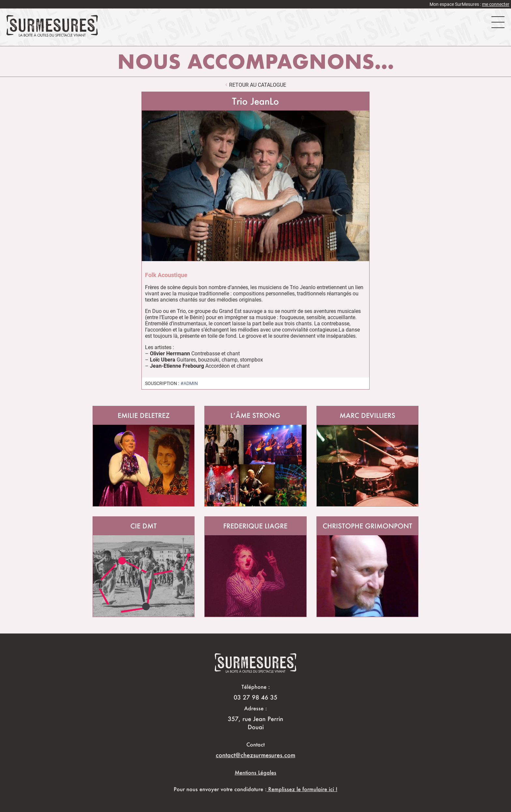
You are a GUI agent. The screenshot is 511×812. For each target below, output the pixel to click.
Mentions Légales (255, 772)
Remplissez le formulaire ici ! (302, 789)
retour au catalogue (258, 85)
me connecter (496, 4)
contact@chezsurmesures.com (255, 755)
